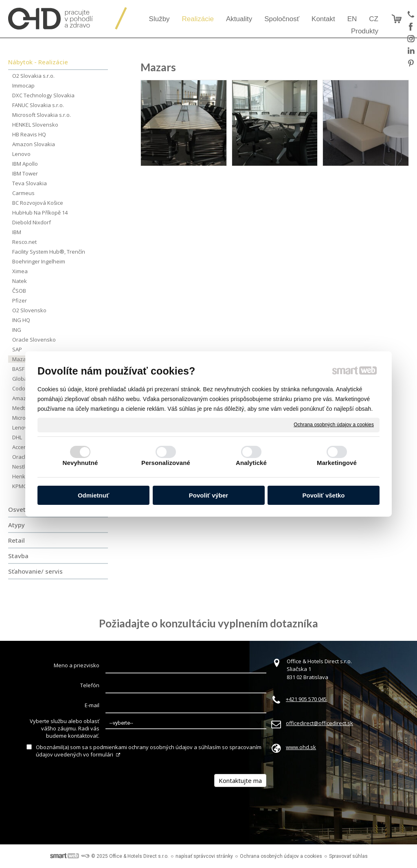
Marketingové (337, 463)
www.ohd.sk (301, 747)
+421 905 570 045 (306, 699)
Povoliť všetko (324, 495)
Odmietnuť (93, 495)
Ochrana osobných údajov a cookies (334, 425)
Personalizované (166, 463)
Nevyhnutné (80, 463)
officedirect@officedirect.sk (319, 723)
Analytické (251, 463)
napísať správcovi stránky (204, 856)
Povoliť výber (208, 495)
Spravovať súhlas (348, 856)
